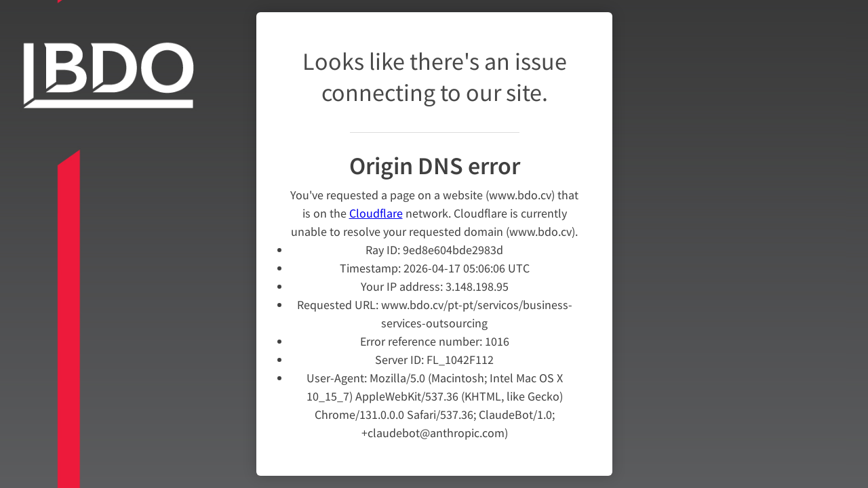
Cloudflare (376, 204)
